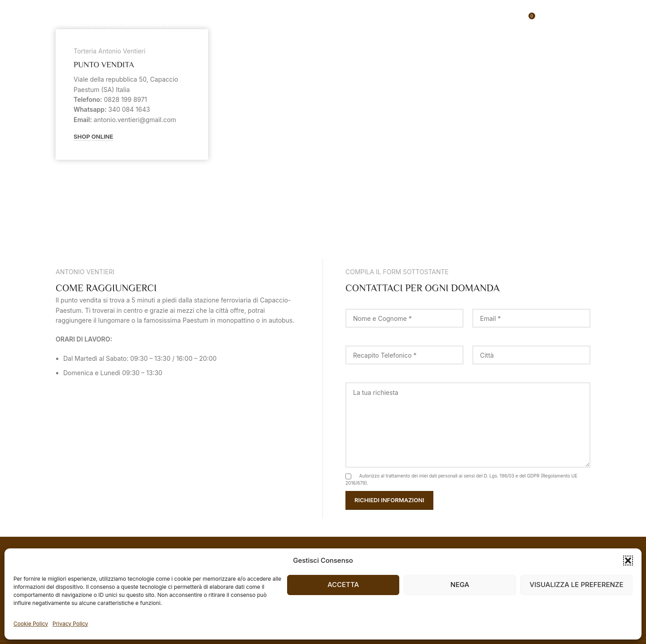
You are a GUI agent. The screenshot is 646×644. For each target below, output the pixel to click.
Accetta (343, 585)
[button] (628, 561)
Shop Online (93, 137)
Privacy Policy (70, 624)
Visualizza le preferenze (577, 585)
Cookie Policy (31, 624)
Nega (460, 585)
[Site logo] (112, 18)
